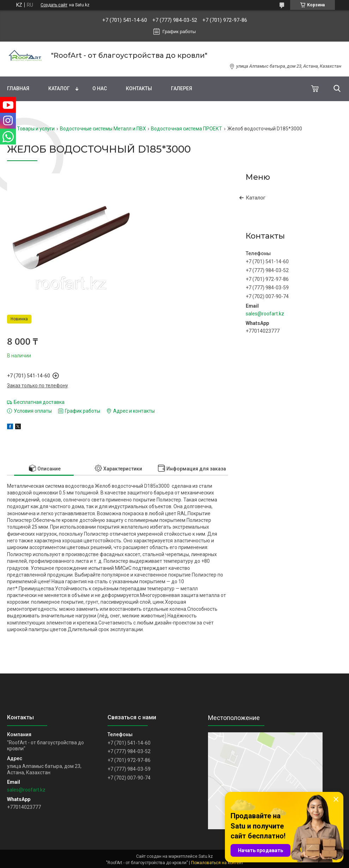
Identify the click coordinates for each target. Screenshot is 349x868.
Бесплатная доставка (39, 402)
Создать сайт (54, 5)
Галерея (182, 88)
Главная (18, 88)
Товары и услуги (36, 129)
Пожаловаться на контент (217, 863)
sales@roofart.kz (265, 314)
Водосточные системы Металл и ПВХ (103, 129)
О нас (100, 88)
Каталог (59, 88)
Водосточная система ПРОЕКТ (186, 129)
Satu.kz (206, 856)
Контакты (139, 88)
